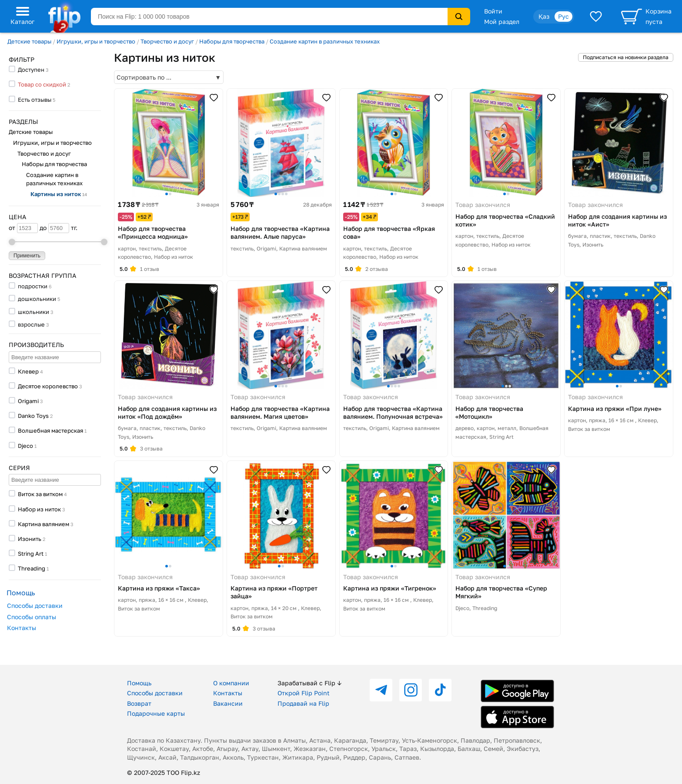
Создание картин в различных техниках (325, 41)
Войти (493, 11)
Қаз (544, 16)
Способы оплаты (32, 617)
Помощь (139, 683)
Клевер (28, 371)
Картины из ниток (59, 194)
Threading (32, 568)
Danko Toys (33, 416)
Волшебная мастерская (50, 430)
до (54, 228)
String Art (31, 554)
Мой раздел (502, 22)
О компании (231, 683)
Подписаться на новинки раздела (626, 57)
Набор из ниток (39, 509)
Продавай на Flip (303, 703)
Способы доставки (35, 606)
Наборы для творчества (232, 41)
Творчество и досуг (167, 41)
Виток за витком (40, 494)
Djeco (25, 446)
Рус (563, 16)
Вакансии (228, 703)
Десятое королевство (48, 386)
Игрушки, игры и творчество (96, 41)
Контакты (22, 628)
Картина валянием (43, 524)
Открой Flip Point (304, 693)
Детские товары (29, 41)
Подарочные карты (156, 713)
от (23, 228)
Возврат (139, 703)
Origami (28, 401)
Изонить (30, 539)
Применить (27, 256)
